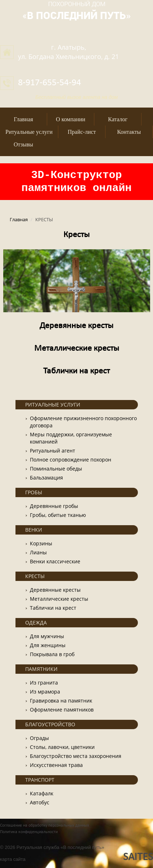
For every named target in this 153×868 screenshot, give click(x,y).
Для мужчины (47, 636)
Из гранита (44, 683)
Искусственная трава (56, 765)
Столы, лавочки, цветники (62, 747)
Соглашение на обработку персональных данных (44, 826)
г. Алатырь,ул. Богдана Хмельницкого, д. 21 (68, 52)
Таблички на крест (76, 371)
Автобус (40, 802)
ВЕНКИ (34, 530)
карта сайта (13, 859)
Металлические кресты (77, 349)
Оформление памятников (62, 710)
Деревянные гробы (54, 506)
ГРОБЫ (34, 492)
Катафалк (42, 793)
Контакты (129, 132)
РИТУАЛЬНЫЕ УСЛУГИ (53, 405)
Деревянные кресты (76, 326)
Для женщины (48, 645)
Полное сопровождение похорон (71, 460)
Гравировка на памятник (61, 701)
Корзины (41, 543)
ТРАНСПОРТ (40, 780)
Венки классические (55, 561)
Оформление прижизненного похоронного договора (83, 422)
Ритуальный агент (53, 451)
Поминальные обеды (56, 469)
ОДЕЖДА (36, 622)
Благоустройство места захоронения (76, 756)
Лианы (38, 552)
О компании (71, 119)
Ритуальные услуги (29, 132)
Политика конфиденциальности (29, 832)
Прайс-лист (82, 132)
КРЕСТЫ (35, 576)
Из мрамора (45, 692)
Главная (23, 119)
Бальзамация (46, 478)
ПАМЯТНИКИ (41, 669)
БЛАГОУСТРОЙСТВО (50, 724)
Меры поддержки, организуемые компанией (71, 438)
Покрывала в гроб (52, 654)
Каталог (118, 119)
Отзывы (23, 144)
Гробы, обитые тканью (58, 515)
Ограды (39, 738)
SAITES (138, 857)
